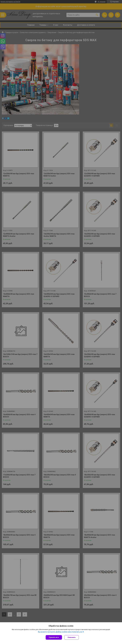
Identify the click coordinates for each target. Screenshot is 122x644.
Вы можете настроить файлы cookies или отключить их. (60, 632)
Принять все (54, 637)
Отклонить (72, 637)
